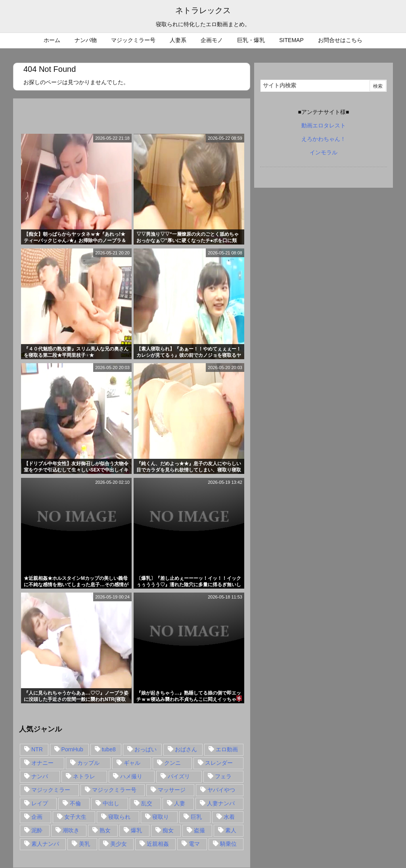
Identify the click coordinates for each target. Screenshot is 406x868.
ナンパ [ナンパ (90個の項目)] (40, 776)
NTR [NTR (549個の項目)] (37, 749)
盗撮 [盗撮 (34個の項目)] (199, 830)
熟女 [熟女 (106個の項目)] (105, 830)
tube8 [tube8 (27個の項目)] (109, 749)
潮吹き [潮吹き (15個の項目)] (71, 830)
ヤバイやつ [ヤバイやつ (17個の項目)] (221, 790)
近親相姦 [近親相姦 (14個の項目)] (158, 844)
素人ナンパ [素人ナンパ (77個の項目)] (45, 844)
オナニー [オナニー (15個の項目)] (42, 763)
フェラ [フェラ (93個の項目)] (223, 776)
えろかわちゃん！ (324, 139)
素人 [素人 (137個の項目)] (231, 830)
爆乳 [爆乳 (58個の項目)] (136, 830)
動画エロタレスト (324, 125)
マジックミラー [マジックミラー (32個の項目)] (51, 790)
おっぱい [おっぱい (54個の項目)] (146, 749)
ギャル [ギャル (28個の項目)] (132, 763)
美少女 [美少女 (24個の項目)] (119, 844)
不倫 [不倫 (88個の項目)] (75, 803)
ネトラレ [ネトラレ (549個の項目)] (84, 776)
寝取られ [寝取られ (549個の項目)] (119, 817)
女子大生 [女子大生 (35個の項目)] (75, 817)
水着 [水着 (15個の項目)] (229, 817)
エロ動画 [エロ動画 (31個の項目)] (227, 749)
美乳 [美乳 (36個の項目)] (84, 844)
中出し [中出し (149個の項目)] (111, 803)
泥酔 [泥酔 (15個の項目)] (37, 830)
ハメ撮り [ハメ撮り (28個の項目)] (131, 776)
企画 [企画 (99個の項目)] (37, 817)
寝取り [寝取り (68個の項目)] (161, 817)
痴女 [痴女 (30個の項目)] (168, 830)
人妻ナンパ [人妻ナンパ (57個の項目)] (221, 803)
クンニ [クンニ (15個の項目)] (172, 763)
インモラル (324, 152)
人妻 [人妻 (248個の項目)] (180, 803)
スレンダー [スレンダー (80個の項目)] (219, 763)
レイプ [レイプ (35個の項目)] (40, 803)
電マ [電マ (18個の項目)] (194, 844)
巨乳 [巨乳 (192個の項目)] (196, 817)
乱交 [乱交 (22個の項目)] (147, 803)
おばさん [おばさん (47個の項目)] (186, 749)
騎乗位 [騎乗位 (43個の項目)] (228, 844)
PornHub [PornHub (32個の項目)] (72, 749)
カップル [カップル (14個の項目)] (88, 763)
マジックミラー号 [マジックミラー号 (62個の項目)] (114, 790)
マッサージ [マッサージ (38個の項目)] (172, 790)
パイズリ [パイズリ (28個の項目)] (179, 776)
